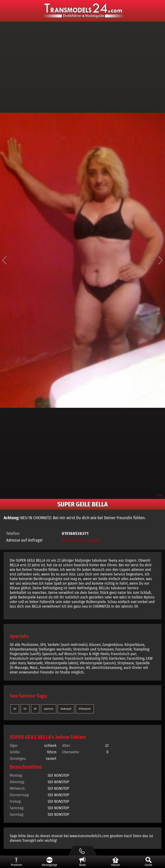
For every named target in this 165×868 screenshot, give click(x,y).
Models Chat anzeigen (81, 540)
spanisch (49, 709)
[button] (4, 260)
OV (25, 709)
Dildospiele (85, 709)
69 (35, 709)
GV (15, 709)
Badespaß (66, 709)
